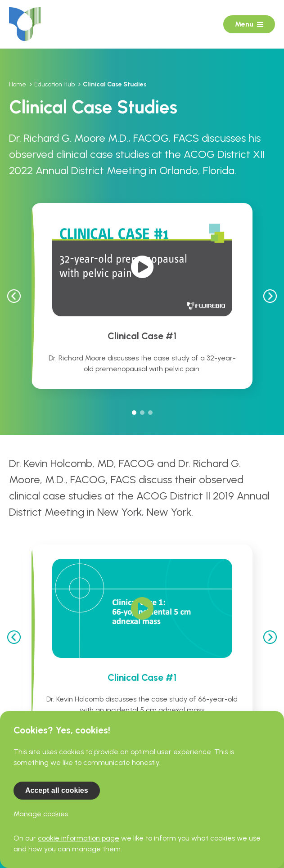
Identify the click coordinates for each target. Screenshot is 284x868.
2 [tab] (142, 413)
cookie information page (79, 838)
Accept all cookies (57, 790)
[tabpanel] (142, 296)
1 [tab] (134, 413)
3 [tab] (150, 413)
